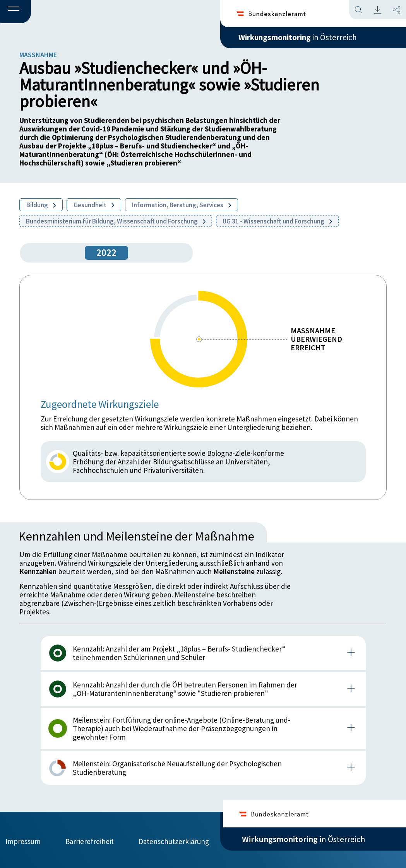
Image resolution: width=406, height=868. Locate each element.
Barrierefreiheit (90, 840)
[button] (15, 12)
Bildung (41, 205)
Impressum (23, 840)
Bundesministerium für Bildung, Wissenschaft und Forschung (116, 221)
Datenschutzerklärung (174, 840)
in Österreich (303, 38)
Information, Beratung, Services (182, 205)
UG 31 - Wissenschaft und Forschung (277, 221)
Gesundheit (94, 205)
